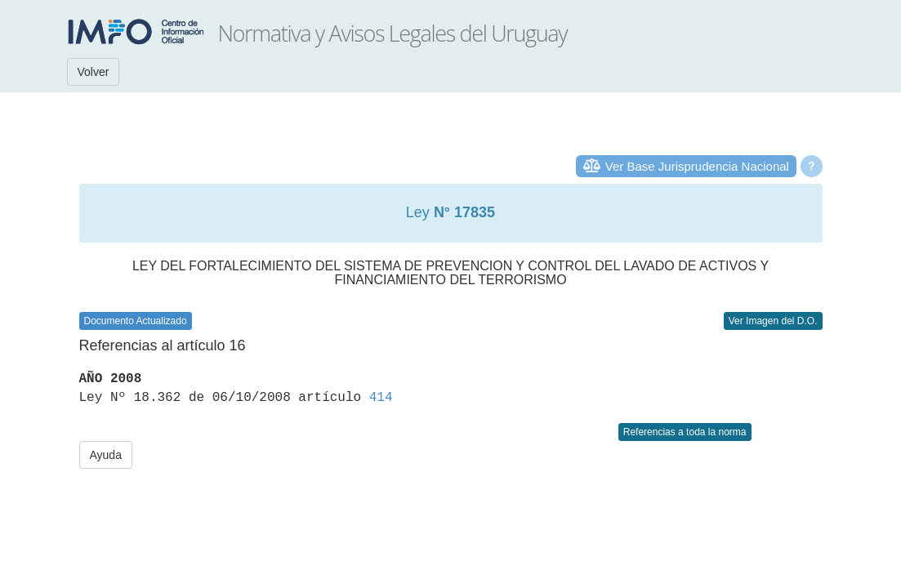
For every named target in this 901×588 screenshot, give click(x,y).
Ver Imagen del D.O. (773, 321)
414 (381, 398)
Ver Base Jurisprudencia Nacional (697, 166)
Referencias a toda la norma (685, 432)
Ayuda (106, 455)
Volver (94, 72)
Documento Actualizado (136, 321)
